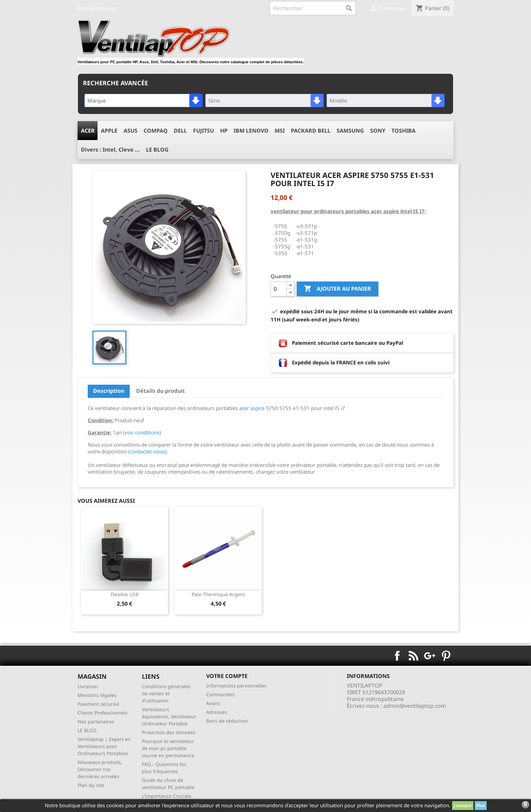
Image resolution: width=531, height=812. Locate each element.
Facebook (397, 656)
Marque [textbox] (97, 100)
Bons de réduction (227, 721)
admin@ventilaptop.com (415, 706)
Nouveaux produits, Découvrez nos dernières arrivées (100, 769)
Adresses (217, 712)
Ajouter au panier (337, 289)
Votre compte (227, 676)
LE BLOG (87, 730)
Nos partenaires (96, 721)
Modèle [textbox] (338, 100)
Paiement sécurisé (98, 704)
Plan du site (91, 785)
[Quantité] (279, 289)
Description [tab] (109, 391)
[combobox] (143, 100)
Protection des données (169, 732)
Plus (481, 805)
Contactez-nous (98, 8)
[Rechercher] (313, 8)
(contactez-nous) (148, 451)
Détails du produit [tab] (161, 391)
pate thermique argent (218, 594)
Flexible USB (125, 594)
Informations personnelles (236, 686)
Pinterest (446, 656)
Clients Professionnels (103, 713)
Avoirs (213, 703)
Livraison (88, 686)
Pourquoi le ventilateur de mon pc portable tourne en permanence (168, 748)
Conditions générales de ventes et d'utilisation (166, 693)
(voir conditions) (142, 432)
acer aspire (252, 408)
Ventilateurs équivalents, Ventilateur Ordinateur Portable (169, 716)
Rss (413, 656)
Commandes (220, 694)
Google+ (430, 656)
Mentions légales (97, 695)
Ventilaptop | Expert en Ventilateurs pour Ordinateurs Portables (104, 746)
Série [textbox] (214, 100)
